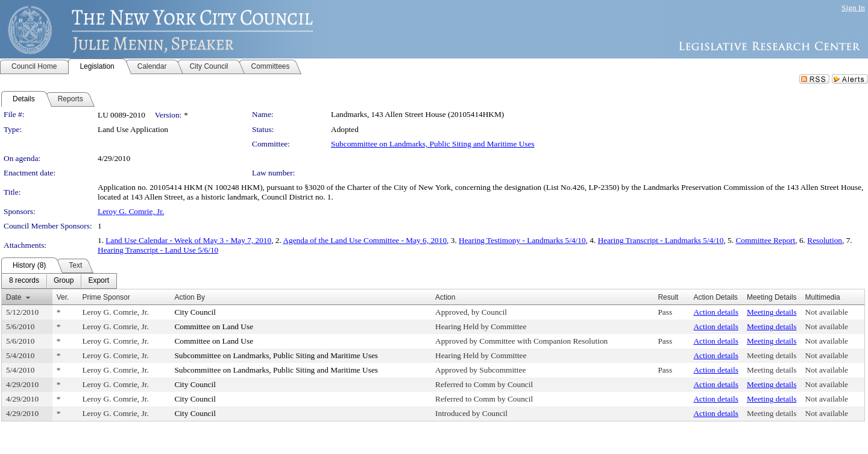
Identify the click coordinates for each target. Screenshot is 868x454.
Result (668, 297)
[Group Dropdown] (64, 281)
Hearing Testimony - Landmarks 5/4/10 (522, 240)
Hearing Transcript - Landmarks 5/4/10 (661, 240)
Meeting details (772, 312)
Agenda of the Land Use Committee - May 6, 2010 (365, 240)
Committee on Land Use (214, 326)
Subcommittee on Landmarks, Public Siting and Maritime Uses (433, 144)
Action (445, 297)
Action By (190, 297)
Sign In (853, 8)
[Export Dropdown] (99, 281)
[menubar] (59, 281)
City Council (195, 312)
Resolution (825, 240)
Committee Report (765, 240)
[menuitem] (24, 281)
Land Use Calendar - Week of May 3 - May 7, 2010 (188, 240)
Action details (715, 312)
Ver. (63, 297)
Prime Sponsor (106, 297)
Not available (827, 312)
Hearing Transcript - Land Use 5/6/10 (158, 250)
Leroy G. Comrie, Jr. (131, 211)
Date (14, 297)
